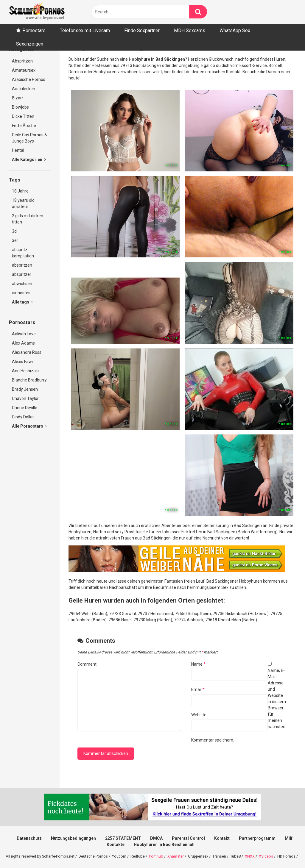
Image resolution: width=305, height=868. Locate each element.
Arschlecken (24, 89)
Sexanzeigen (30, 44)
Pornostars (34, 31)
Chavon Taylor (25, 398)
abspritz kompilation (23, 253)
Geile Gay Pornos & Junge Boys (29, 138)
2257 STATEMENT (123, 838)
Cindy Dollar (23, 417)
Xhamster (176, 856)
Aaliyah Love (24, 334)
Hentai (18, 150)
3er (15, 240)
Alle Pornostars (29, 426)
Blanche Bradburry (29, 380)
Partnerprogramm (257, 838)
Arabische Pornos (29, 79)
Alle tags (22, 302)
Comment (87, 664)
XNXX (250, 856)
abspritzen (22, 265)
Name (198, 664)
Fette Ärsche (24, 126)
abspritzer (22, 274)
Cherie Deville (25, 408)
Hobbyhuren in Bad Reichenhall (164, 844)
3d (14, 231)
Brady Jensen (25, 389)
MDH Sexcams (190, 31)
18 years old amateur (23, 203)
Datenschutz (29, 838)
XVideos (266, 856)
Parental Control (188, 838)
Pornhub (156, 856)
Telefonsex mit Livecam (85, 31)
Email (198, 689)
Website (199, 715)
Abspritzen (22, 61)
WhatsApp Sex (235, 31)
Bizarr (18, 98)
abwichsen (22, 284)
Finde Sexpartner (142, 31)
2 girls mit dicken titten (28, 219)
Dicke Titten (23, 116)
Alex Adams (23, 343)
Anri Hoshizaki (25, 371)
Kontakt (222, 838)
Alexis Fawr (23, 362)
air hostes (21, 293)
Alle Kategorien (29, 159)
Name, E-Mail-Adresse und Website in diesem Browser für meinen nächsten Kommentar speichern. (239, 705)
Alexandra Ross (27, 352)
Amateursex (24, 70)
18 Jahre (20, 191)
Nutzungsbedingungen (73, 838)
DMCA (156, 838)
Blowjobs (20, 107)
